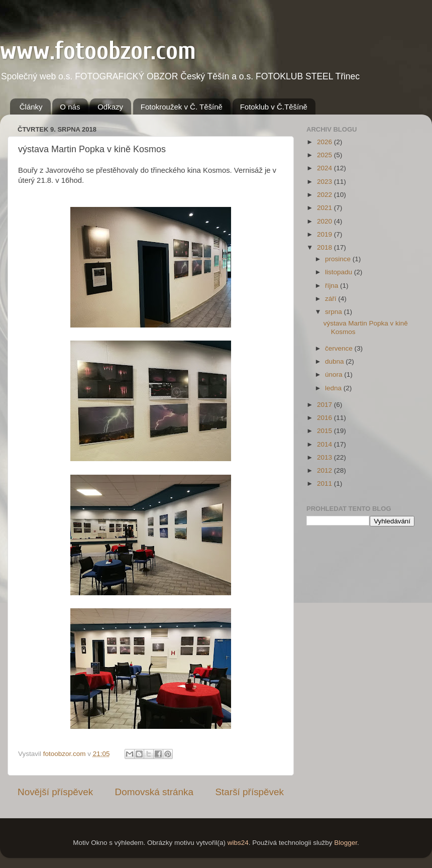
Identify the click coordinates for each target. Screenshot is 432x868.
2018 (326, 247)
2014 (326, 444)
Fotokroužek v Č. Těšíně (182, 107)
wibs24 (238, 843)
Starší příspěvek (250, 792)
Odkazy (110, 107)
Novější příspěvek (55, 792)
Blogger (346, 843)
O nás (70, 107)
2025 (326, 155)
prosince (339, 259)
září (332, 299)
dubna (335, 361)
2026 (326, 142)
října (333, 286)
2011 (326, 483)
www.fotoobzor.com (98, 51)
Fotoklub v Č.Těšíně (274, 107)
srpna (335, 312)
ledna (334, 388)
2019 (326, 234)
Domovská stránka (154, 792)
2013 (326, 457)
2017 (326, 405)
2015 (326, 431)
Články (31, 107)
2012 (326, 470)
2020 (326, 221)
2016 (326, 418)
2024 (326, 168)
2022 (326, 195)
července (340, 348)
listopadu (340, 272)
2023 (326, 182)
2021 (326, 208)
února (335, 374)
